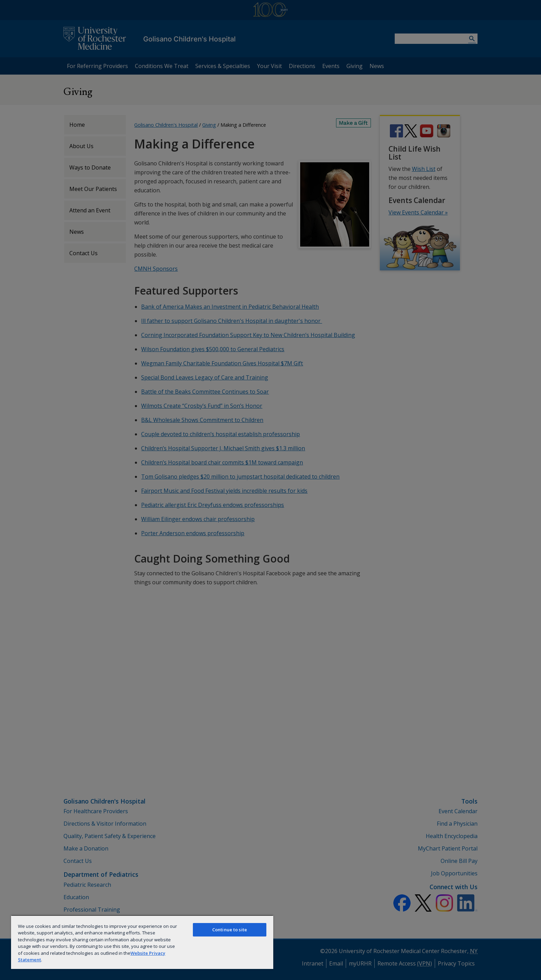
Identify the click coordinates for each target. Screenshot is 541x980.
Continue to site (230, 930)
